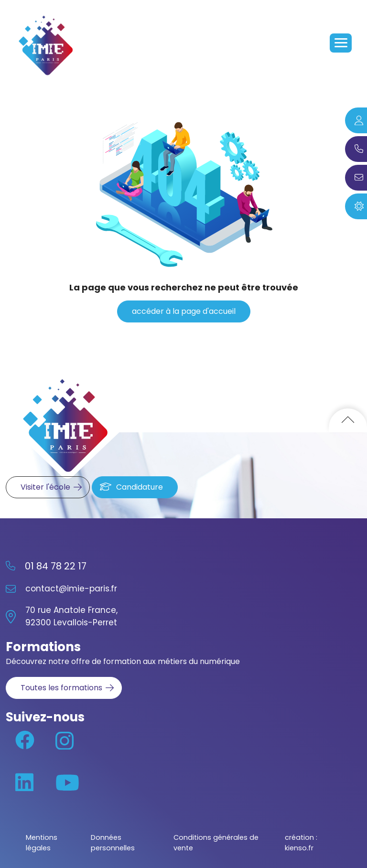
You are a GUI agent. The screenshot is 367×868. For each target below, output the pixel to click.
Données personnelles (113, 843)
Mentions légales (42, 843)
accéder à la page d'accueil (184, 311)
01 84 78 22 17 (56, 566)
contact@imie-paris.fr (71, 589)
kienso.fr (299, 848)
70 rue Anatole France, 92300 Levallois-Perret (71, 616)
